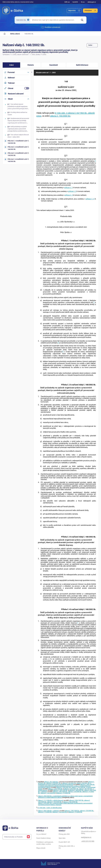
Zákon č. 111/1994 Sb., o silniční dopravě (51, 800)
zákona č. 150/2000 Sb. (54, 802)
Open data (62, 838)
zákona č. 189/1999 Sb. (60, 790)
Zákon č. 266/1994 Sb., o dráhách (48, 811)
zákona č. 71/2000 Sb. (45, 812)
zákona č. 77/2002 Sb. (64, 793)
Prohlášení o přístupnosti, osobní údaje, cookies (45, 843)
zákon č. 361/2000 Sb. (51, 782)
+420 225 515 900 (88, 841)
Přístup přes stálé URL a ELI (67, 847)
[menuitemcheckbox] (17, 88)
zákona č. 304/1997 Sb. (76, 800)
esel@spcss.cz (86, 837)
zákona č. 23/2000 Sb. (75, 792)
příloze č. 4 (90, 199)
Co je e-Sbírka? (41, 834)
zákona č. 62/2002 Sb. (69, 783)
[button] (11, 65)
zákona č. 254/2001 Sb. (71, 789)
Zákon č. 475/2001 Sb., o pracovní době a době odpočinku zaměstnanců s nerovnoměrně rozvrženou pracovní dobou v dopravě (65, 804)
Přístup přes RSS (64, 834)
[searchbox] (55, 20)
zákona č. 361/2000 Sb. (70, 802)
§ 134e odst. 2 (61, 113)
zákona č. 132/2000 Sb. (48, 793)
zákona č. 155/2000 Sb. (60, 116)
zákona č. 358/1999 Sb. (55, 789)
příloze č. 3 (69, 195)
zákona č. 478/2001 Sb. (54, 783)
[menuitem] (74, 11)
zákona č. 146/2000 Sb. (76, 790)
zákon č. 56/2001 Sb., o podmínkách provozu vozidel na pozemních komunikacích (65, 784)
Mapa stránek (41, 848)
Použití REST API (64, 842)
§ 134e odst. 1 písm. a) (45, 808)
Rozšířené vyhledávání (51, 27)
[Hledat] (83, 20)
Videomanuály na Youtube (17, 837)
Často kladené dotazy (43, 838)
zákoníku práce (57, 808)
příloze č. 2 (72, 191)
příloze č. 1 (68, 188)
